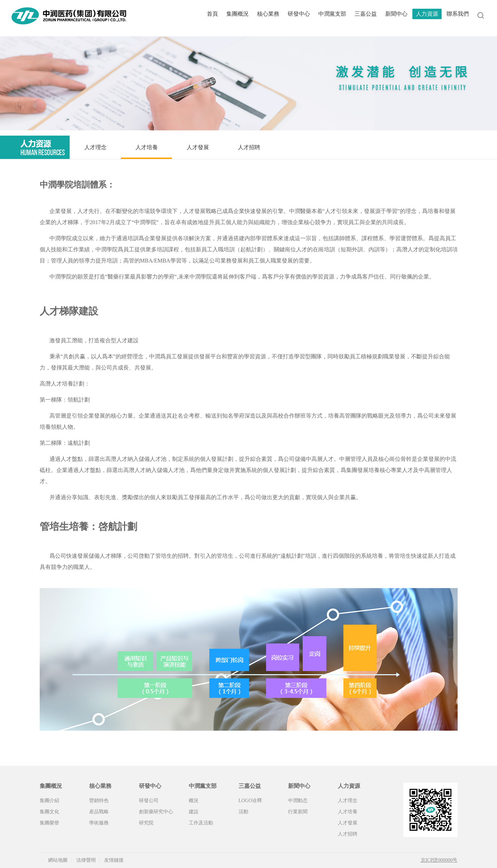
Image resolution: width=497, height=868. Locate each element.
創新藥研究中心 (156, 812)
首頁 (212, 14)
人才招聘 (249, 147)
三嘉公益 (366, 14)
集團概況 (238, 14)
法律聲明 (86, 860)
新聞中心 (396, 14)
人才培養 (147, 147)
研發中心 (299, 14)
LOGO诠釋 (250, 801)
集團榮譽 (49, 823)
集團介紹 (49, 801)
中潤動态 (298, 801)
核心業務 (268, 14)
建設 (194, 812)
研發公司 (149, 801)
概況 (194, 801)
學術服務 (99, 823)
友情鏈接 (114, 860)
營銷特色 (99, 801)
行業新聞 (298, 812)
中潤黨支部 (332, 14)
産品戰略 (99, 812)
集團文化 (49, 812)
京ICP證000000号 (439, 860)
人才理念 (95, 147)
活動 (243, 812)
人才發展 (198, 147)
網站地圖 (58, 860)
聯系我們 (458, 14)
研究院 (146, 823)
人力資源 (427, 14)
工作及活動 (201, 823)
